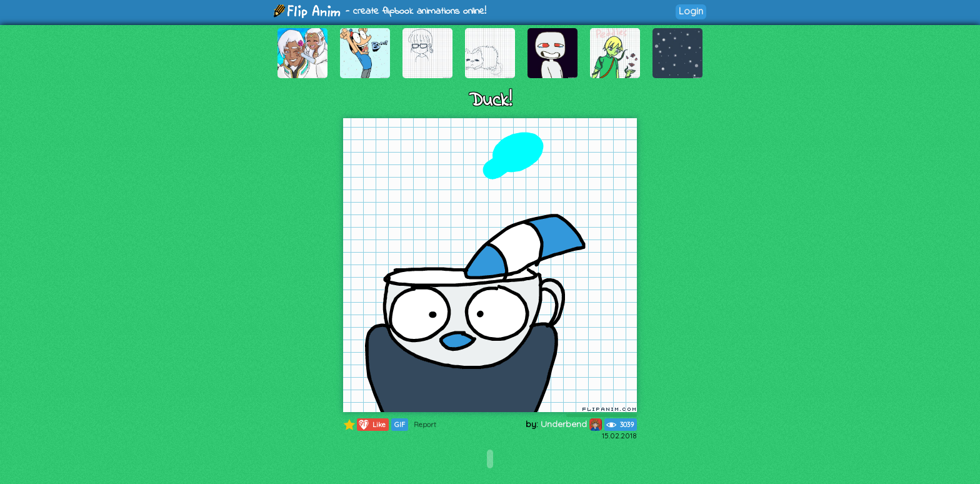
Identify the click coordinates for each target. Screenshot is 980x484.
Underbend (571, 424)
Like (372, 425)
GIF (400, 425)
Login (691, 11)
